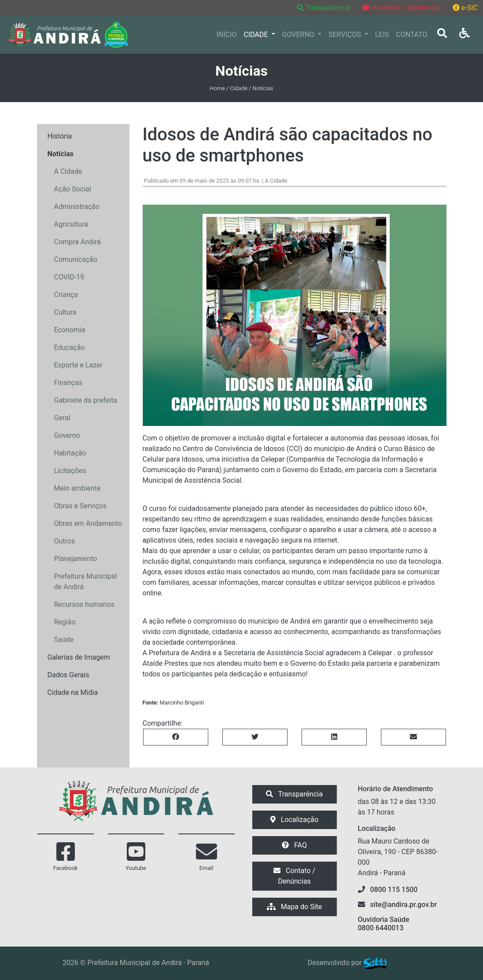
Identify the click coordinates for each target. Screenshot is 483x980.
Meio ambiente (77, 488)
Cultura (65, 312)
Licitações (70, 471)
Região (65, 622)
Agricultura (71, 224)
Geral (62, 418)
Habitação (70, 453)
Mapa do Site (295, 907)
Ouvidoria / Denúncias (401, 8)
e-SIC (465, 8)
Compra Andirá (77, 242)
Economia (70, 330)
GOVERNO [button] (299, 35)
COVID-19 (69, 277)
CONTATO (411, 35)
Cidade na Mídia (73, 692)
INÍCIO (227, 35)
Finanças (68, 383)
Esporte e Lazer (78, 365)
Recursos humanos (84, 604)
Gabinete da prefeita (86, 400)
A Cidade (68, 171)
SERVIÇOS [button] (346, 35)
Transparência (324, 8)
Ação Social (73, 189)
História (60, 136)
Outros (65, 541)
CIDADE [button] (256, 35)
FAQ (294, 845)
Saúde (64, 640)
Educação (70, 347)
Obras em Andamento (88, 523)
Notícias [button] (61, 154)
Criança (66, 295)
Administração (77, 207)
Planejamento (76, 559)
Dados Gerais (68, 675)
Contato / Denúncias (294, 876)
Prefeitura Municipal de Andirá (86, 582)
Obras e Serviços (80, 506)
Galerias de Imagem (79, 657)
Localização (294, 820)
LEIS (382, 35)
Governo (67, 435)
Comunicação (76, 259)
